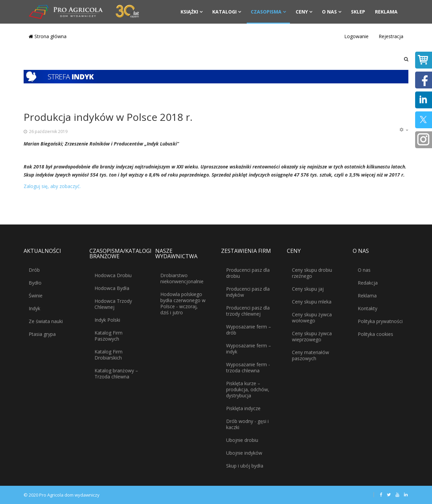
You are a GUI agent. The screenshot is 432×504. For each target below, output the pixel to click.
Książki (189, 12)
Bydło (35, 283)
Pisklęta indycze (243, 408)
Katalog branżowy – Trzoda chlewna (116, 374)
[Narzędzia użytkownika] (404, 130)
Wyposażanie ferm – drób (249, 330)
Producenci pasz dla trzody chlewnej (248, 311)
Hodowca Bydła (112, 288)
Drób (34, 270)
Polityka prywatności (380, 321)
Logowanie (356, 36)
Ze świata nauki (46, 321)
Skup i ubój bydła (245, 466)
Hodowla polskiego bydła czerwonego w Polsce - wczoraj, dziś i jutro (183, 303)
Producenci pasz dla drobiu (248, 273)
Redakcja (368, 283)
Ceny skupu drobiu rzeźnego (312, 273)
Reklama (386, 12)
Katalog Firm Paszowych (109, 336)
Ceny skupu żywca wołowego (312, 317)
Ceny (302, 12)
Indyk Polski (107, 320)
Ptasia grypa (42, 334)
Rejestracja (391, 36)
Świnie (36, 296)
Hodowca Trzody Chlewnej (113, 304)
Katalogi (224, 12)
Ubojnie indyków (244, 453)
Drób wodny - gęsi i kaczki (247, 424)
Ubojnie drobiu (242, 440)
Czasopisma (266, 12)
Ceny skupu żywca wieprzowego (312, 336)
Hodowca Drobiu (113, 275)
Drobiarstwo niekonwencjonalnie (182, 278)
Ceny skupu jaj (308, 289)
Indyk (34, 308)
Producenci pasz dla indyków (248, 292)
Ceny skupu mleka (312, 302)
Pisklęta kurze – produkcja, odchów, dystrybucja (248, 389)
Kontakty (368, 308)
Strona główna (48, 36)
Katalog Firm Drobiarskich (109, 355)
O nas (329, 12)
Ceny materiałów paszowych (310, 355)
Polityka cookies (375, 334)
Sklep (358, 12)
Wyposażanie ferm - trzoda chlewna (248, 367)
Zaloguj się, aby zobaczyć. (52, 186)
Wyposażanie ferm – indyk (249, 349)
